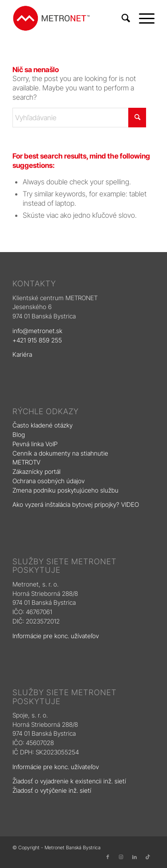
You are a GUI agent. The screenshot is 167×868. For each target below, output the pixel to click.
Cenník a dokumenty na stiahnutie (60, 453)
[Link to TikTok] (148, 857)
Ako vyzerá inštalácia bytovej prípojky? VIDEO (76, 504)
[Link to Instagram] (121, 857)
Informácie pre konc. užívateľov (56, 636)
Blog (20, 434)
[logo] (69, 18)
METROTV (26, 462)
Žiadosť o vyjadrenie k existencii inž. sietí (69, 781)
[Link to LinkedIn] (134, 857)
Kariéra (22, 354)
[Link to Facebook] (108, 857)
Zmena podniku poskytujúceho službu (65, 490)
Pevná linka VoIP (36, 444)
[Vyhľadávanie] (121, 18)
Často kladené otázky (43, 425)
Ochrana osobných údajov (49, 481)
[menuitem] (121, 18)
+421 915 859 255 (37, 340)
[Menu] (142, 18)
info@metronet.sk (37, 331)
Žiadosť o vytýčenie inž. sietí (52, 790)
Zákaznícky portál (37, 471)
